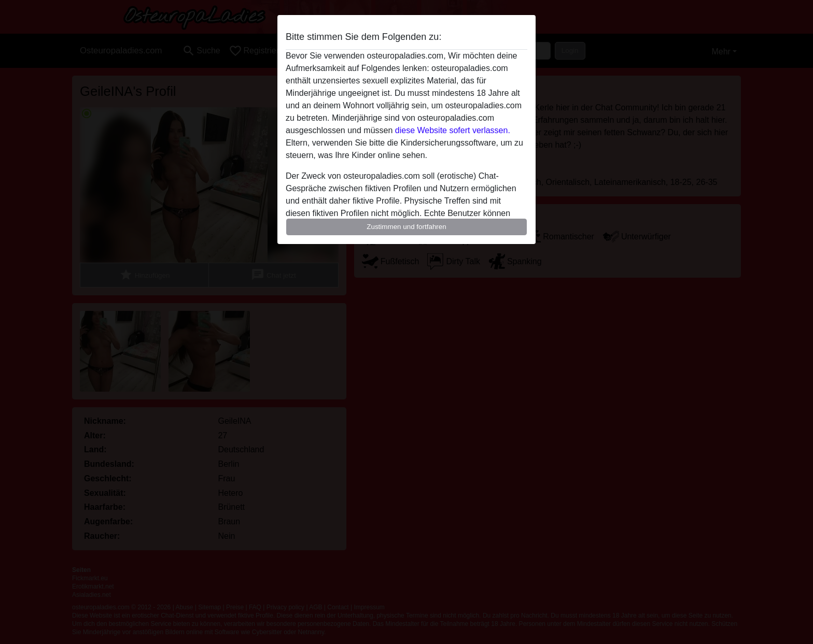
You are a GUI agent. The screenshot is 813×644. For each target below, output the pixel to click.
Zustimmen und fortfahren (406, 227)
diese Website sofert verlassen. (453, 130)
